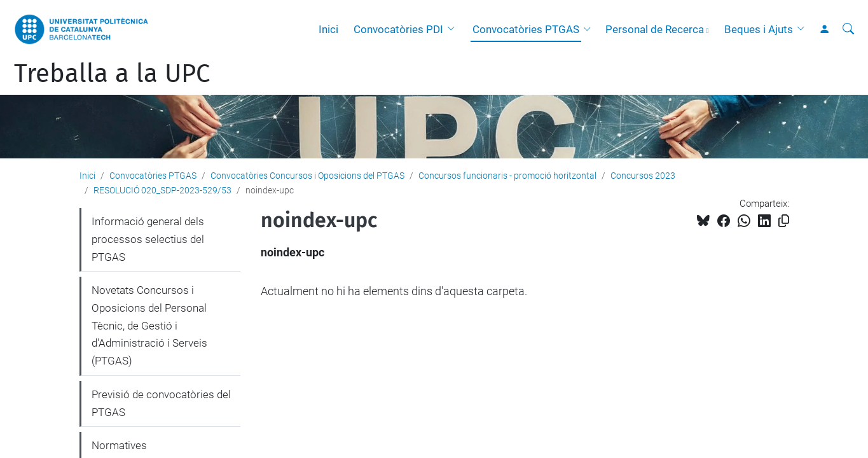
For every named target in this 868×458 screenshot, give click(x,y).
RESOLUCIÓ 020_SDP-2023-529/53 (162, 190)
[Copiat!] (784, 221)
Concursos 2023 (643, 176)
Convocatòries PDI (398, 29)
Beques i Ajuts (759, 29)
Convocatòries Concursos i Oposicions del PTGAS (307, 176)
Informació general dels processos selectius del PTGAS (148, 239)
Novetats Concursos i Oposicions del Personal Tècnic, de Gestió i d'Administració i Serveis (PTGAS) (149, 325)
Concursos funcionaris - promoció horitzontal (507, 176)
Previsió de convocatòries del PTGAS (161, 403)
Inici (328, 29)
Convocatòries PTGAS (526, 29)
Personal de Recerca (655, 29)
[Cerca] (848, 29)
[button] (454, 29)
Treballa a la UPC (112, 74)
